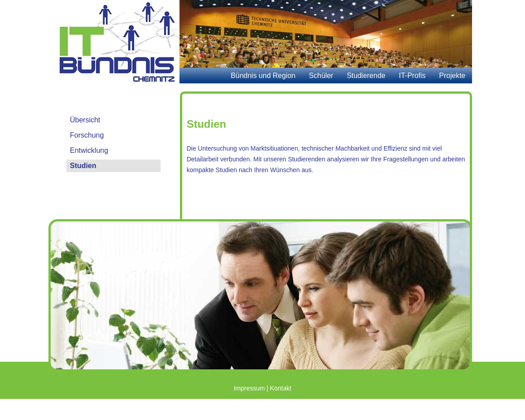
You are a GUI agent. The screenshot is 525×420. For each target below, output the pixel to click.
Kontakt (281, 388)
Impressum (249, 388)
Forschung (87, 135)
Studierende (366, 76)
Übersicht (85, 120)
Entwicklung (89, 150)
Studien (83, 166)
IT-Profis (412, 76)
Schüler (321, 76)
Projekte (453, 76)
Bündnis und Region (263, 76)
